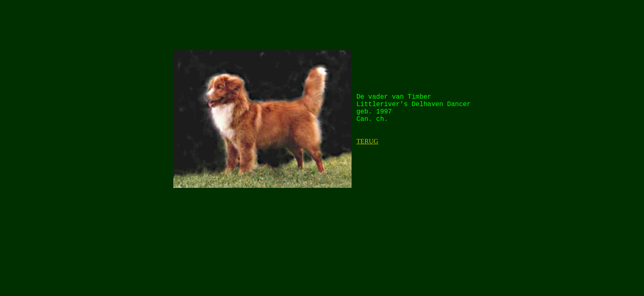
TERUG (367, 141)
